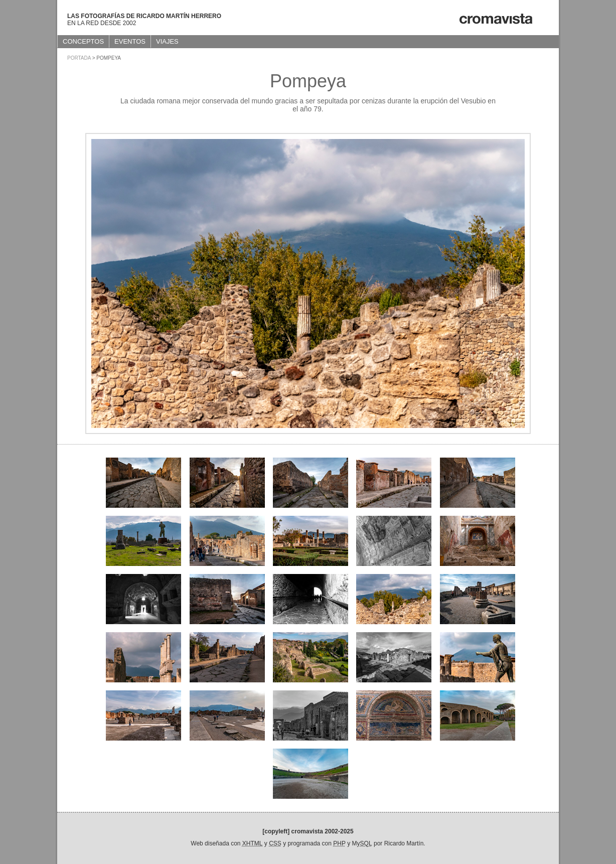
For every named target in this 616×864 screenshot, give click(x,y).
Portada (79, 58)
